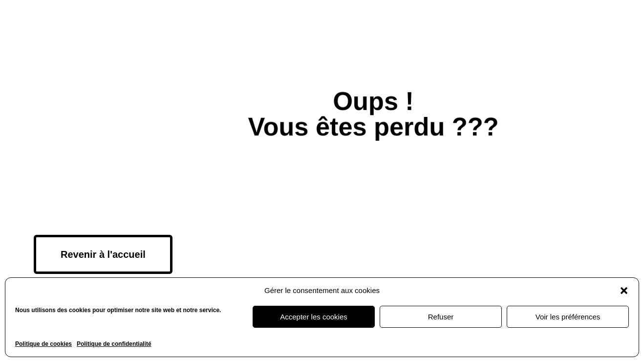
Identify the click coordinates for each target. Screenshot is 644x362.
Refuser (441, 317)
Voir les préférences (568, 317)
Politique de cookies (43, 344)
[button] (624, 291)
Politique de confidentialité (114, 344)
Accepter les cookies (314, 317)
